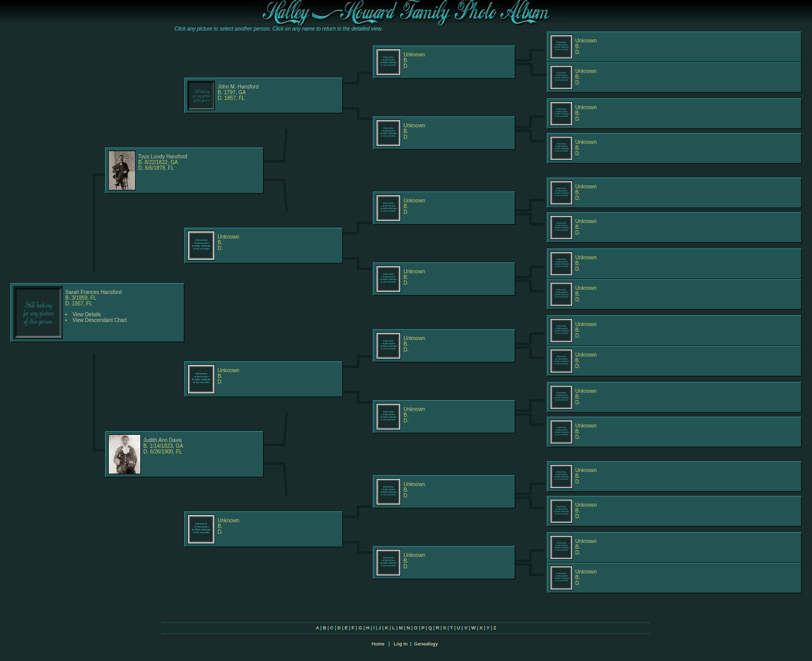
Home (378, 644)
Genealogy (426, 644)
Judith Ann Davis (163, 440)
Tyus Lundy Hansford (163, 157)
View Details (87, 314)
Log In (401, 644)
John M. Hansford (238, 87)
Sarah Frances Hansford (93, 292)
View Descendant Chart (100, 320)
